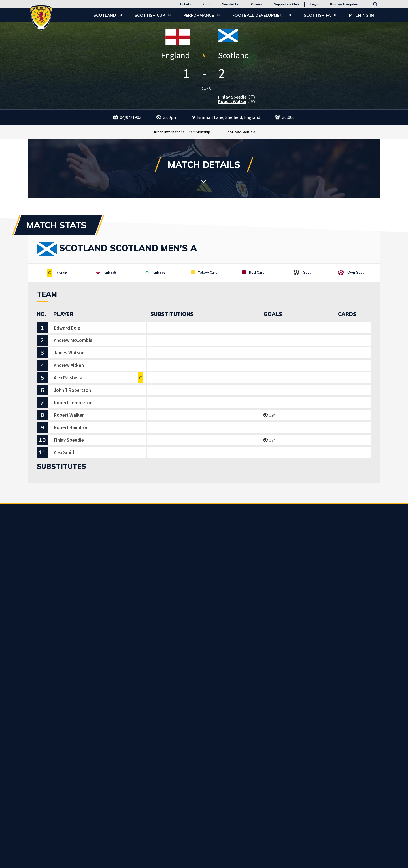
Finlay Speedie (232, 97)
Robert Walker (232, 101)
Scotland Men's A (240, 132)
